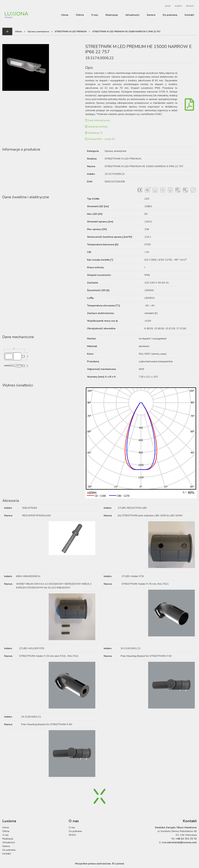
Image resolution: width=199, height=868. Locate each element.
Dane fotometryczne (97, 120)
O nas (95, 15)
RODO (72, 835)
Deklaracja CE (94, 133)
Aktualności (132, 15)
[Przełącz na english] (178, 6)
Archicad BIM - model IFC (100, 139)
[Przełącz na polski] (167, 6)
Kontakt (189, 15)
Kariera (151, 15)
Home (65, 15)
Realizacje (112, 15)
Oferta (80, 15)
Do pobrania (170, 15)
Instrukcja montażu (96, 127)
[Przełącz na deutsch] (189, 6)
